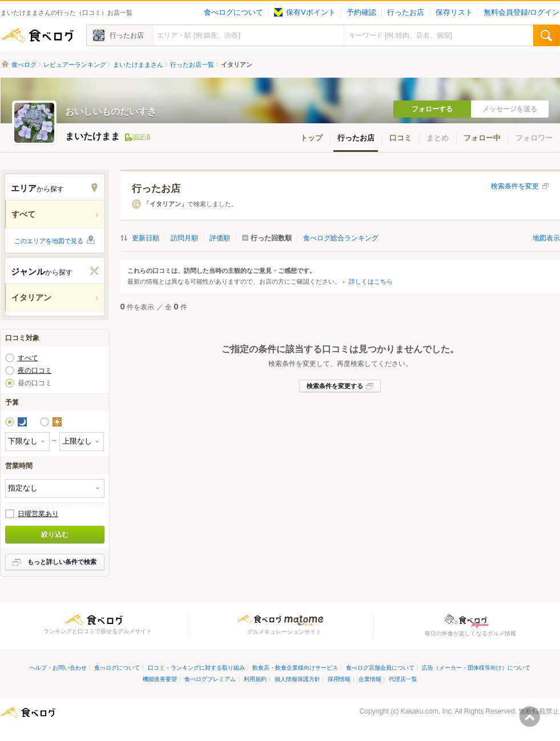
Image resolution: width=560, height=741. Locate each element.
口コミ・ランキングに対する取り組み (196, 668)
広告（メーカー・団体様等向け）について (476, 668)
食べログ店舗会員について (380, 668)
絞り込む (55, 534)
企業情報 (370, 679)
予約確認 (361, 13)
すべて (28, 358)
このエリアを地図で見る (49, 241)
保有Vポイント (305, 13)
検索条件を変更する (335, 386)
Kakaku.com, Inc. (427, 711)
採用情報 (339, 679)
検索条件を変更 (515, 186)
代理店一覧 (403, 679)
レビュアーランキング (75, 65)
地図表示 (546, 238)
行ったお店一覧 (192, 65)
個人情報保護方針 (297, 679)
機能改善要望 (160, 679)
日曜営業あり (38, 514)
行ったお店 (406, 13)
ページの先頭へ (530, 716)
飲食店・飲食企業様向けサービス (295, 668)
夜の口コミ (35, 370)
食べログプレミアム (210, 679)
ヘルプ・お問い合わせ (58, 668)
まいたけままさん (138, 65)
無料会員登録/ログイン (521, 13)
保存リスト (454, 13)
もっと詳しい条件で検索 (62, 562)
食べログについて (233, 13)
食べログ (38, 35)
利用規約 (255, 679)
